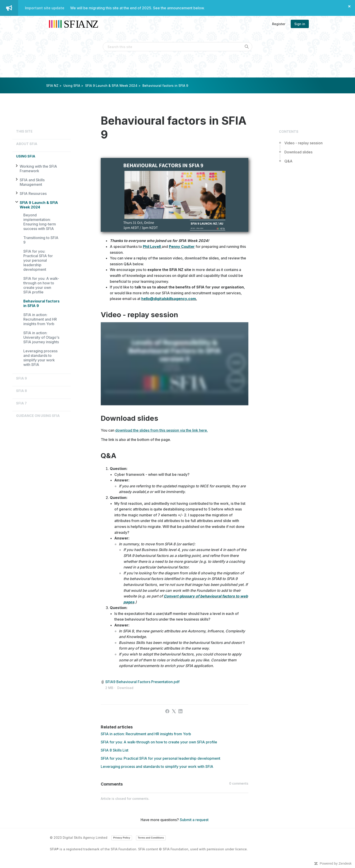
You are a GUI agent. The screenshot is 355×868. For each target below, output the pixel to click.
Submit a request (194, 820)
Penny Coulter (182, 247)
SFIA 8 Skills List (115, 750)
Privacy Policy (122, 838)
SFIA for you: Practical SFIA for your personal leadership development (38, 260)
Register (279, 24)
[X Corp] (174, 711)
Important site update (45, 8)
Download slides (298, 152)
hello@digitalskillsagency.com (169, 299)
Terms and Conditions (151, 838)
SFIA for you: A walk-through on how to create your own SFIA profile (41, 285)
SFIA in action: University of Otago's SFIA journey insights (41, 337)
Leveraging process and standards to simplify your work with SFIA (40, 358)
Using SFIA (72, 86)
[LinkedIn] (180, 711)
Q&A (288, 161)
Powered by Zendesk (336, 863)
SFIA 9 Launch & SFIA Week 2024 (111, 86)
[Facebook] (167, 711)
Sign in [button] (300, 24)
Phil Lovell (152, 247)
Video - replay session (303, 143)
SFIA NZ (52, 86)
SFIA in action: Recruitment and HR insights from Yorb (40, 319)
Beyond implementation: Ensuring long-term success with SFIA (40, 222)
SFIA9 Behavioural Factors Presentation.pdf (142, 682)
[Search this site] (177, 47)
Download (125, 688)
